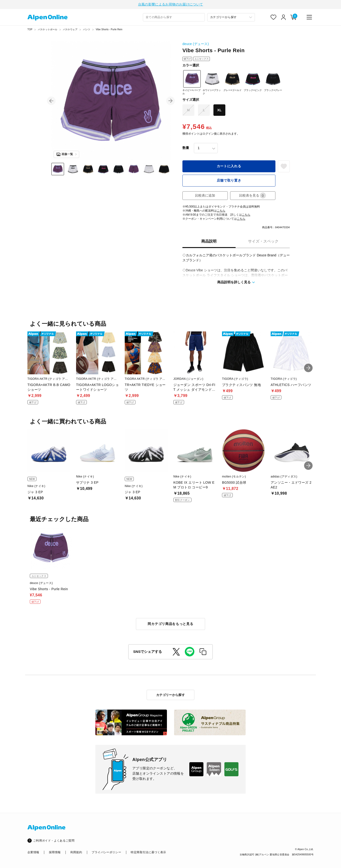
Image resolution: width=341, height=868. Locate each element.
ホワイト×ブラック (212, 83)
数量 (186, 148)
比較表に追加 (205, 196)
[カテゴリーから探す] (231, 18)
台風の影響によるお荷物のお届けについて (171, 5)
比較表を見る (253, 196)
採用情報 (55, 852)
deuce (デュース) (196, 45)
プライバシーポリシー (106, 852)
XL (219, 111)
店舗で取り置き (229, 181)
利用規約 (76, 852)
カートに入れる (229, 167)
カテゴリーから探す (171, 695)
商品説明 (209, 242)
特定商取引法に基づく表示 (148, 852)
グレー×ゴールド (232, 81)
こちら (221, 211)
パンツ (87, 30)
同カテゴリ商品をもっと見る (170, 624)
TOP (30, 30)
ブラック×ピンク (253, 81)
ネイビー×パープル (192, 83)
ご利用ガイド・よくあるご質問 (54, 841)
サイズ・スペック (263, 242)
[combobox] (174, 18)
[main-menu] (309, 18)
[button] (51, 102)
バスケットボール (48, 30)
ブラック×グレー (273, 81)
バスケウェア (70, 30)
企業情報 (33, 852)
